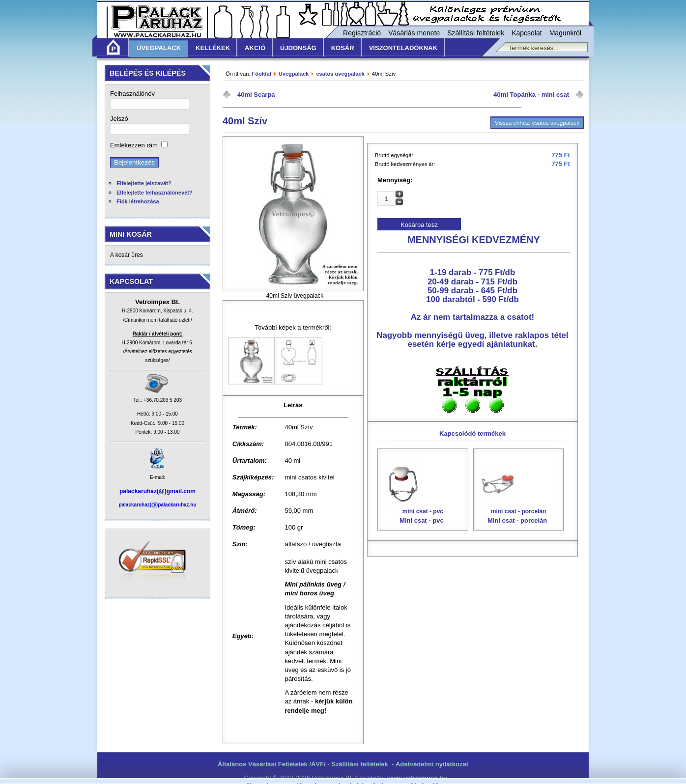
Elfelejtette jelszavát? (144, 183)
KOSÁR (343, 48)
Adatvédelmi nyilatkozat (432, 764)
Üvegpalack (159, 48)
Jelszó (119, 119)
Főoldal (261, 74)
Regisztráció (362, 33)
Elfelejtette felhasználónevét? (155, 193)
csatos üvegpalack (340, 74)
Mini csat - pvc (423, 493)
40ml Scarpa (256, 95)
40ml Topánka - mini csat (531, 95)
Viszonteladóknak (403, 48)
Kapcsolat (527, 33)
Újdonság (298, 48)
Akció (255, 48)
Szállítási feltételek (476, 33)
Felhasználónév (132, 94)
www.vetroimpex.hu (417, 778)
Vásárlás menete (414, 33)
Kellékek (213, 48)
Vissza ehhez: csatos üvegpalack (537, 123)
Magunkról (565, 33)
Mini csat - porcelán (519, 493)
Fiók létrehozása (138, 201)
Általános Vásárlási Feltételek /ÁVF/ (272, 764)
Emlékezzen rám (134, 145)
